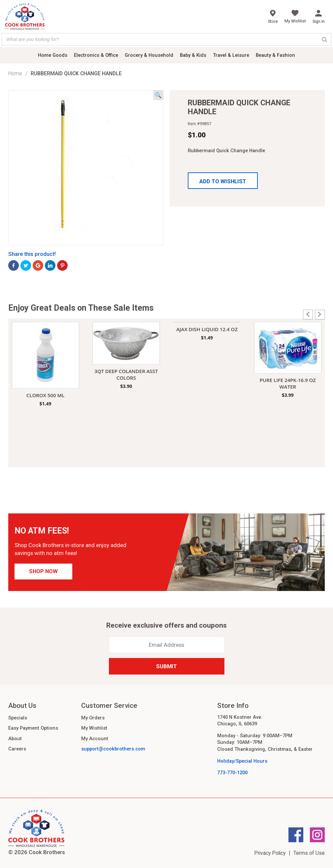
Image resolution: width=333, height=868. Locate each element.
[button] (223, 181)
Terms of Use (309, 853)
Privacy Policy (270, 853)
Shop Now (43, 571)
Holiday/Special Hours (242, 761)
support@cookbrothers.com (113, 749)
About (15, 739)
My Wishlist (94, 728)
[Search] (324, 39)
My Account (95, 739)
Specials (18, 718)
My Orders (93, 718)
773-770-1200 (232, 773)
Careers (17, 749)
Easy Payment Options (33, 728)
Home (15, 73)
